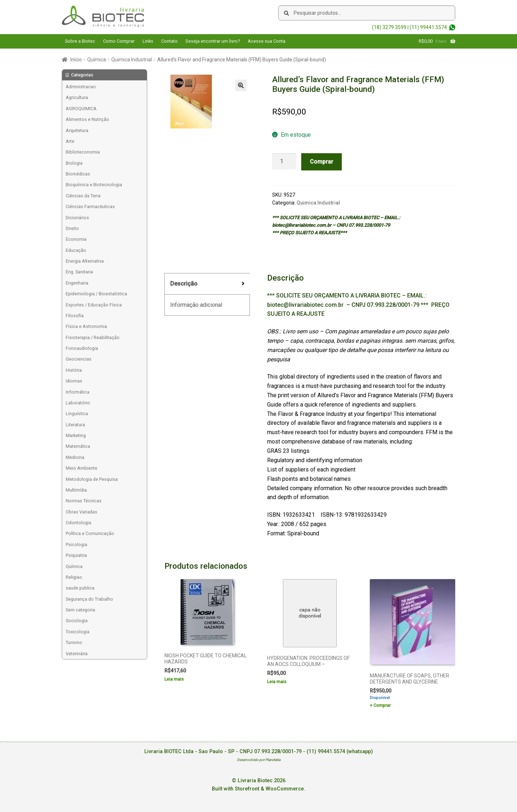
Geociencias (79, 359)
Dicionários (77, 218)
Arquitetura (77, 130)
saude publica (80, 588)
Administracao (81, 87)
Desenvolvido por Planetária (259, 760)
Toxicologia (78, 632)
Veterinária (77, 654)
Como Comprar (119, 41)
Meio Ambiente (81, 468)
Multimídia (76, 490)
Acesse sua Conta (267, 41)
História (74, 370)
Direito (72, 228)
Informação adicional (196, 305)
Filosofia (75, 316)
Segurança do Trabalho (89, 599)
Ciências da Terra (83, 196)
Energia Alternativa (85, 261)
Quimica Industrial (132, 60)
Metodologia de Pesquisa (92, 479)
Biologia (74, 163)
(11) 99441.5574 (428, 27)
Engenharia (77, 283)
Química (97, 60)
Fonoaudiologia (82, 348)
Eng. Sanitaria (79, 272)
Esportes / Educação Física (94, 305)
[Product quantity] (284, 161)
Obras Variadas (81, 512)
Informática (78, 392)
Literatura (75, 425)
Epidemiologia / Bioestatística (96, 294)
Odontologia (78, 523)
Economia (76, 239)
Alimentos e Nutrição (87, 119)
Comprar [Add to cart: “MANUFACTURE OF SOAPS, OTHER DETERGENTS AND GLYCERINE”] (382, 705)
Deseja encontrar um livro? (213, 41)
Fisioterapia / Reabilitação (93, 337)
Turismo (74, 642)
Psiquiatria (76, 555)
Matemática (78, 446)
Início (76, 60)
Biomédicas (78, 174)
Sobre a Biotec (80, 41)
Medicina (75, 457)
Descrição (184, 284)
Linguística (77, 414)
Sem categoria (80, 610)
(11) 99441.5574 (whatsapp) (340, 752)
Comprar (322, 162)
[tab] (207, 284)
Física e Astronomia (86, 326)
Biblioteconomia (83, 152)
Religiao (74, 577)
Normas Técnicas (84, 501)
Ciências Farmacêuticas (90, 206)
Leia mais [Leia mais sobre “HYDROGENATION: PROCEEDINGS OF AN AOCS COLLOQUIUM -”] (277, 682)
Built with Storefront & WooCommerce (258, 789)
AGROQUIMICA (81, 109)
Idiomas (74, 381)
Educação (76, 250)
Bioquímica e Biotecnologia (94, 185)
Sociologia (77, 621)
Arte (70, 141)
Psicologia (76, 545)
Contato (169, 41)
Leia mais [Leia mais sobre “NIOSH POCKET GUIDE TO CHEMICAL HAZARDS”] (174, 679)
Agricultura (77, 97)
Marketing (76, 435)
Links (148, 41)
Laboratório (78, 403)
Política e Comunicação (90, 533)
